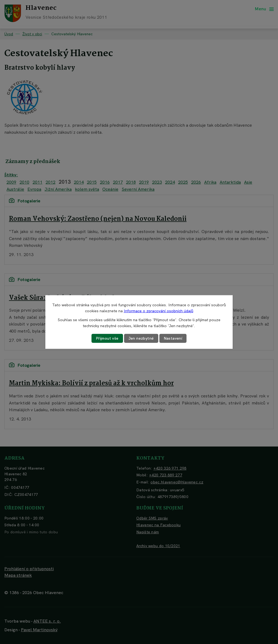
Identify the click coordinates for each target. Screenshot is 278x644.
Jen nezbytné (141, 338)
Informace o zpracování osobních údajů (159, 311)
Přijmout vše (107, 338)
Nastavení (173, 338)
